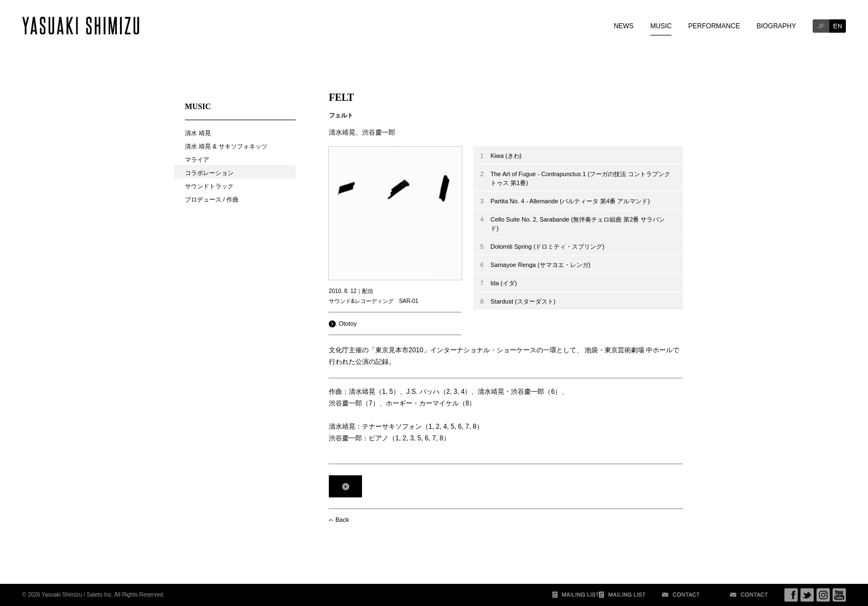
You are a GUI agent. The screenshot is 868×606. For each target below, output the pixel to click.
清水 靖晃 (198, 133)
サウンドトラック (209, 186)
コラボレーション (209, 173)
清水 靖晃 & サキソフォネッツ (226, 146)
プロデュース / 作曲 (212, 199)
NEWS (624, 26)
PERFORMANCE (714, 26)
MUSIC (661, 26)
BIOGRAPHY (776, 26)
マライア (197, 160)
